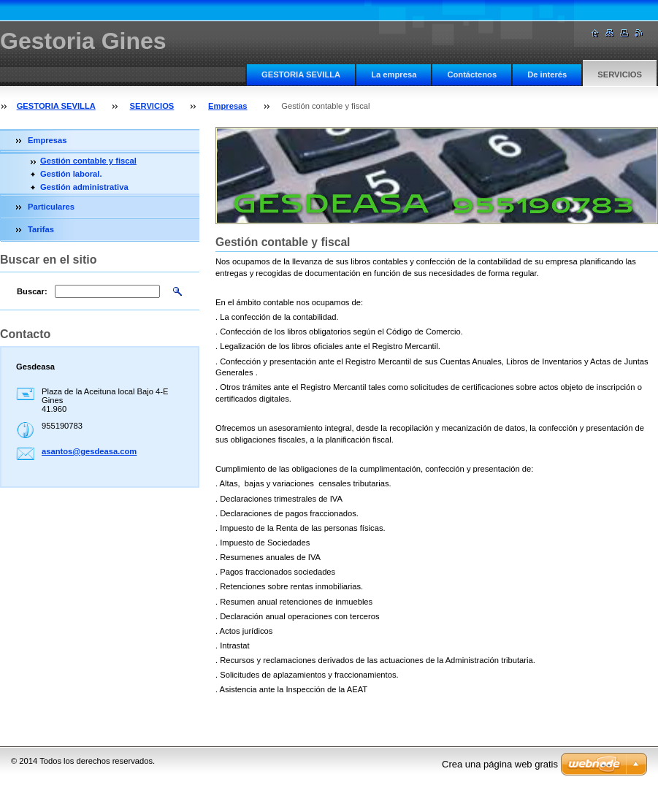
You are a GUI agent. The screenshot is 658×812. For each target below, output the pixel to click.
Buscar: (32, 291)
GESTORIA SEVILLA (301, 74)
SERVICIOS (620, 74)
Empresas (228, 106)
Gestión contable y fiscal (88, 161)
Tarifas (41, 229)
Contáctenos (472, 74)
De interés (547, 74)
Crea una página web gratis (500, 764)
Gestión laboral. (71, 174)
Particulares (51, 207)
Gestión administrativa (84, 187)
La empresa (394, 74)
